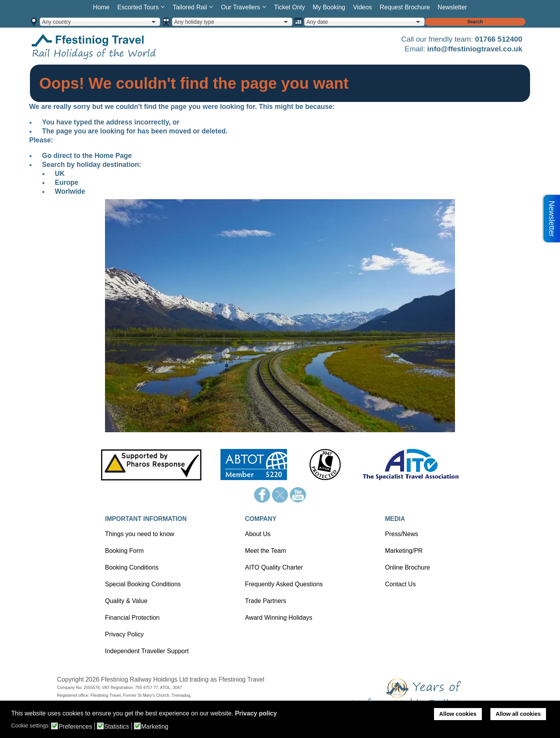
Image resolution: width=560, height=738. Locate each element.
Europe (67, 182)
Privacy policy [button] (256, 713)
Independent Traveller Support (147, 651)
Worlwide (70, 191)
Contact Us (400, 584)
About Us (258, 534)
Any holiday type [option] (194, 22)
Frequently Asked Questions (284, 584)
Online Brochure (408, 567)
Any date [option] (317, 22)
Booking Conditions (132, 567)
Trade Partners (266, 601)
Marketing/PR (404, 551)
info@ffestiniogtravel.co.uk (475, 49)
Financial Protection (132, 618)
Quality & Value (126, 601)
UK (60, 174)
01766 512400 (499, 39)
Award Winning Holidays (279, 618)
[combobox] (100, 22)
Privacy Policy (124, 634)
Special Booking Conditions (143, 584)
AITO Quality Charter (274, 567)
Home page (106, 46)
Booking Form (124, 551)
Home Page (113, 156)
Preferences (75, 727)
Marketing (155, 727)
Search (475, 22)
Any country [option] (56, 22)
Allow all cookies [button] (518, 714)
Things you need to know (140, 534)
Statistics (117, 727)
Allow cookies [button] (458, 714)
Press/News (402, 534)
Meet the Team (266, 551)
